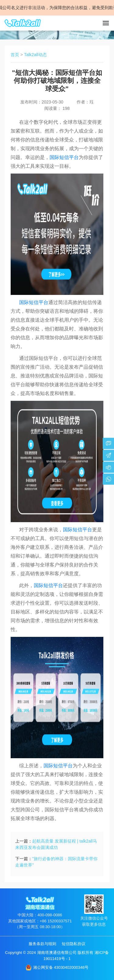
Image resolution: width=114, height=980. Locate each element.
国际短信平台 (64, 157)
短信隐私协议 (74, 944)
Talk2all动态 (35, 55)
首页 (15, 55)
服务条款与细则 (42, 944)
